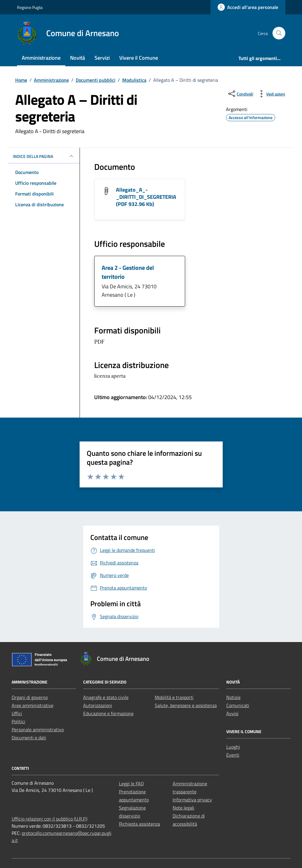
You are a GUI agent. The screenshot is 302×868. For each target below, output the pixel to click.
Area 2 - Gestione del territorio (128, 272)
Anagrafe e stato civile (106, 697)
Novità (78, 58)
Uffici (17, 713)
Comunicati (238, 705)
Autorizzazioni (98, 705)
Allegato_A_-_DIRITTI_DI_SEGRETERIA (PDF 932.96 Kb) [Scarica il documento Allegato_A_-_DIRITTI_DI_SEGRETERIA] (146, 197)
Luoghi (233, 747)
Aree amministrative (32, 705)
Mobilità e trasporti (174, 697)
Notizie (233, 697)
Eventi (233, 755)
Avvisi (232, 713)
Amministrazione (41, 58)
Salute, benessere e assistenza (186, 705)
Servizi (102, 58)
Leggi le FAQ (131, 784)
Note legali (183, 808)
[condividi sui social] (240, 94)
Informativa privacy (192, 800)
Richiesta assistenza (140, 824)
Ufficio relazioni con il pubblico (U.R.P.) (49, 819)
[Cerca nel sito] (279, 33)
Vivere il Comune (139, 58)
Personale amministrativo (38, 730)
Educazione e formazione (108, 713)
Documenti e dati (29, 738)
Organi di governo (30, 697)
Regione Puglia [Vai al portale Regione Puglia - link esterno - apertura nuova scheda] (30, 7)
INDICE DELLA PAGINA (44, 156)
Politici (18, 721)
